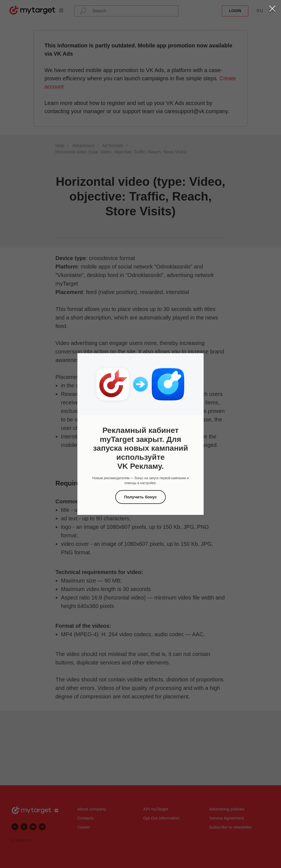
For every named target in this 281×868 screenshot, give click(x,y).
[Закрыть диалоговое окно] (272, 9)
